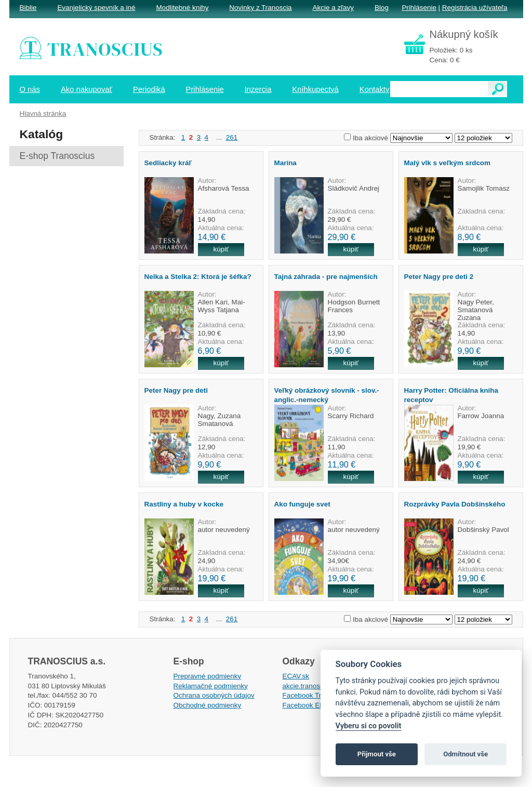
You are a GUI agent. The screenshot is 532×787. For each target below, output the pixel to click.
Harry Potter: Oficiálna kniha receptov (451, 395)
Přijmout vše (377, 754)
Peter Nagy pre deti (176, 390)
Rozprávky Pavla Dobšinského (455, 504)
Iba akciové (370, 138)
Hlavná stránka (43, 114)
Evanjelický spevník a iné (96, 8)
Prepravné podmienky (208, 676)
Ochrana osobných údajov (214, 695)
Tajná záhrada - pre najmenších (326, 277)
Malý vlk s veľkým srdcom (448, 163)
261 (232, 137)
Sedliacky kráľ (168, 163)
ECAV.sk (296, 676)
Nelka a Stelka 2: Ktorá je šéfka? (198, 277)
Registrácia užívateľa (475, 8)
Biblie (28, 8)
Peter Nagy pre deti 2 (439, 277)
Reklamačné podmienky (211, 686)
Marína (285, 163)
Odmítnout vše (465, 754)
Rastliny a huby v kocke (184, 504)
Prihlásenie (419, 8)
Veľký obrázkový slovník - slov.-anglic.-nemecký (327, 395)
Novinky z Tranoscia (260, 8)
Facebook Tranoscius (316, 695)
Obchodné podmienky (208, 705)
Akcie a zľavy (333, 8)
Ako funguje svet (302, 504)
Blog (382, 8)
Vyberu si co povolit (369, 726)
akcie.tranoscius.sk (312, 686)
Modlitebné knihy (183, 8)
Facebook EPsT (308, 705)
